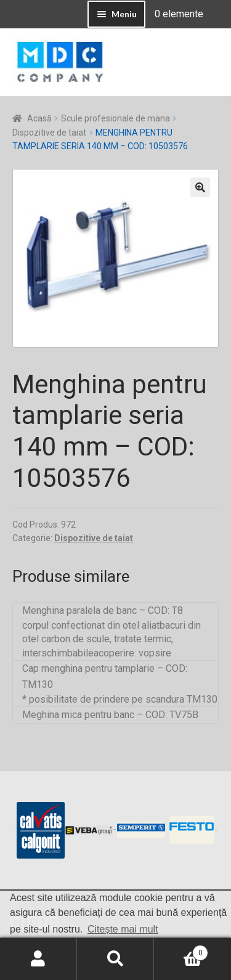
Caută (115, 959)
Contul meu (38, 959)
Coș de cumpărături (181, 950)
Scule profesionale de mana (115, 118)
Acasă (39, 118)
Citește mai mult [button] (123, 929)
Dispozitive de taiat (49, 133)
